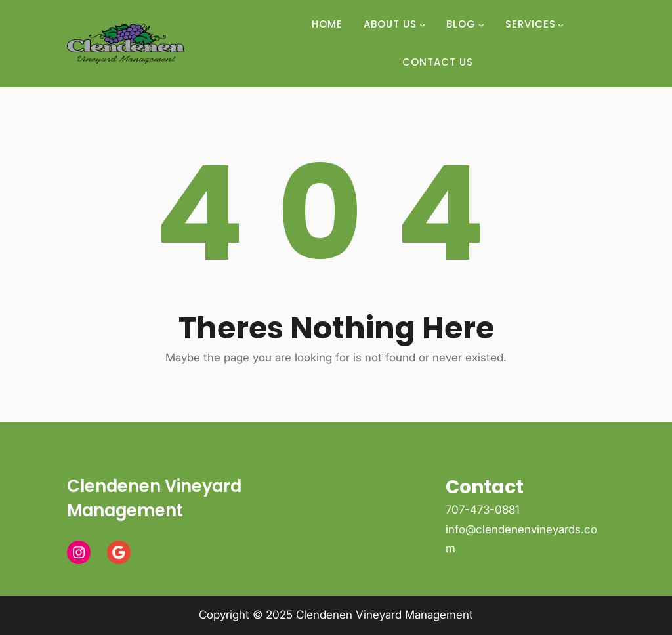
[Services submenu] (561, 25)
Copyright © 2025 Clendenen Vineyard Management (336, 615)
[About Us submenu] (422, 25)
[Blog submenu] (481, 25)
